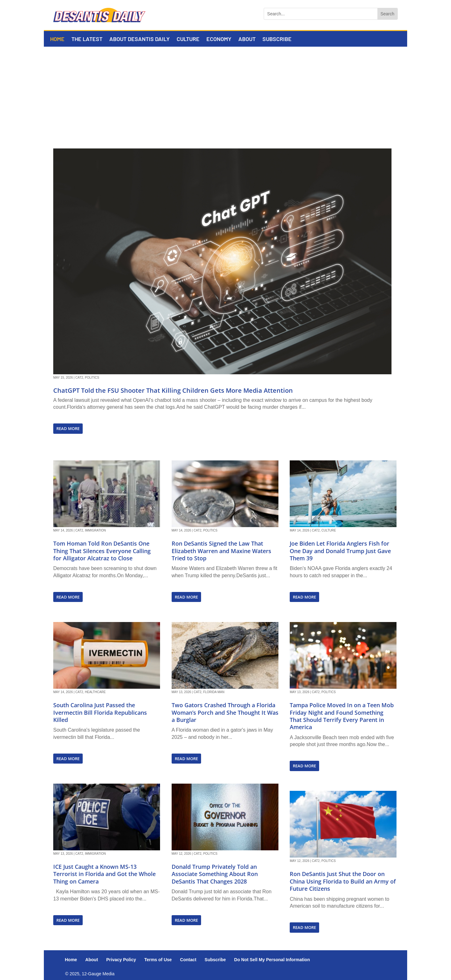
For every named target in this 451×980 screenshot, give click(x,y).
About (247, 39)
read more (68, 428)
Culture (188, 39)
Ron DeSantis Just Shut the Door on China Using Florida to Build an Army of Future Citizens (343, 881)
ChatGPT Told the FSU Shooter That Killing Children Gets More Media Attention (173, 390)
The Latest (87, 39)
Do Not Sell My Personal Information (272, 960)
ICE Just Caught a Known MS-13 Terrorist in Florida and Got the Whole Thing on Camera (104, 874)
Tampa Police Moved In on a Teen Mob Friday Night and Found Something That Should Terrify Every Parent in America (342, 716)
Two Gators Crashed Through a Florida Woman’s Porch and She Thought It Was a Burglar (225, 712)
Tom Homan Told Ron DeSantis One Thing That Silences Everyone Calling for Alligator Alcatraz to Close (102, 551)
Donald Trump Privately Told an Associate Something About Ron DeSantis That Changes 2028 (215, 874)
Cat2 (79, 378)
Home (57, 39)
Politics (92, 378)
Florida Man (214, 692)
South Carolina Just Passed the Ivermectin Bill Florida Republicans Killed (100, 712)
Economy (219, 39)
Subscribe (277, 39)
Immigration (95, 530)
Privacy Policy (121, 960)
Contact (188, 960)
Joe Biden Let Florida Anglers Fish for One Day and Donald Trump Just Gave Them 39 (340, 551)
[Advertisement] (225, 94)
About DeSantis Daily (140, 39)
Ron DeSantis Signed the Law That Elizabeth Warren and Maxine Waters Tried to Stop (221, 551)
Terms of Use (158, 960)
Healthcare (95, 692)
